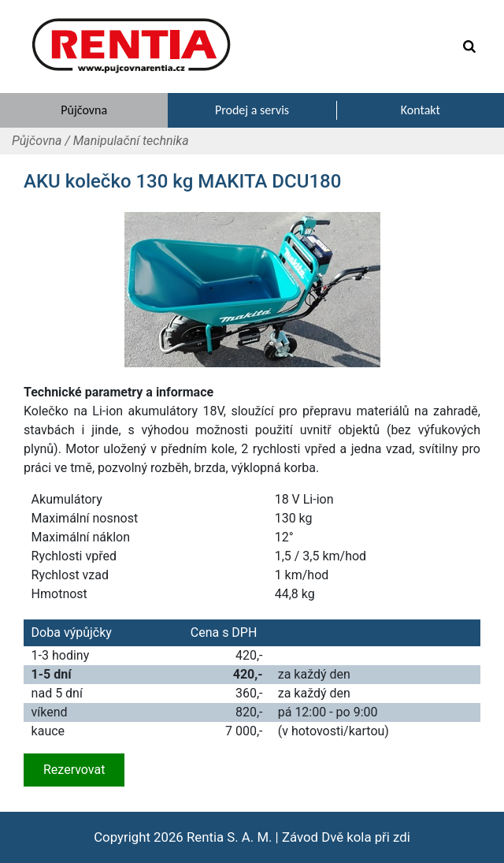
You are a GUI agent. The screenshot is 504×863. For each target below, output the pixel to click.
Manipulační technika (131, 141)
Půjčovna (37, 141)
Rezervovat (74, 770)
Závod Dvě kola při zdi (346, 837)
